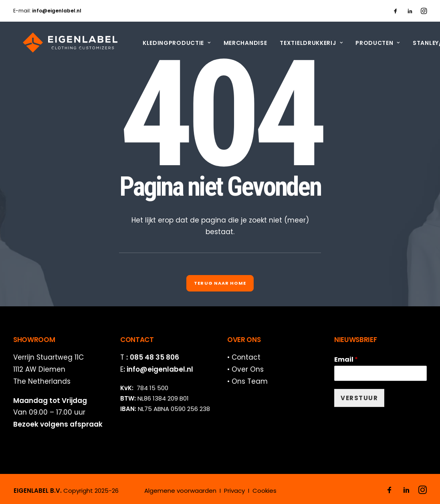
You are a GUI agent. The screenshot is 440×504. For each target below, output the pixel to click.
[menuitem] (396, 11)
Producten (368, 43)
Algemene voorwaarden (180, 491)
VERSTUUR (359, 398)
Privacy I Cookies (250, 491)
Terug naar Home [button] (220, 283)
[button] (396, 11)
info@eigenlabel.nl (160, 369)
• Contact (244, 357)
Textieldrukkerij (302, 43)
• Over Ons (245, 369)
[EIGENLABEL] (61, 43)
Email (346, 360)
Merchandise (236, 43)
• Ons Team (247, 381)
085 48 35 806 (154, 357)
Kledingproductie (167, 43)
